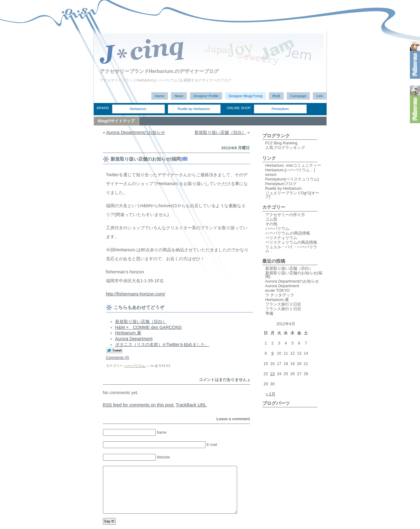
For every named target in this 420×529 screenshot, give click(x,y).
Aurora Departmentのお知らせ (136, 132)
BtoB (276, 96)
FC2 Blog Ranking (282, 143)
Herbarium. (138, 109)
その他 (271, 224)
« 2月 (271, 394)
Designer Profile (206, 96)
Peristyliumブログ (281, 184)
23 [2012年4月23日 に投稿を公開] (272, 374)
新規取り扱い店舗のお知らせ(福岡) (147, 159)
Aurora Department (134, 339)
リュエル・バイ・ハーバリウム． (291, 249)
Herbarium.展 (128, 333)
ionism (271, 175)
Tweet (114, 351)
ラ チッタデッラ (280, 295)
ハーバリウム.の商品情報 (288, 233)
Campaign (298, 96)
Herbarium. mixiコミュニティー (293, 165)
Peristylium (280, 109)
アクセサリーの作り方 (285, 215)
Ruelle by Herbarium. (194, 109)
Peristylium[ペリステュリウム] (292, 179)
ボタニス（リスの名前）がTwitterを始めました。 (162, 344)
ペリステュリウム (281, 238)
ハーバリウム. (135, 366)
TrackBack (191, 405)
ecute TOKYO (278, 290)
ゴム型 (271, 219)
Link (320, 96)
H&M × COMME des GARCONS (149, 327)
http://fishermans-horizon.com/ (136, 294)
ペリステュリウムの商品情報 (291, 242)
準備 (269, 313)
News (179, 96)
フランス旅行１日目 (283, 309)
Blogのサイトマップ (116, 121)
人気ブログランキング (285, 148)
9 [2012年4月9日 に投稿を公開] (272, 353)
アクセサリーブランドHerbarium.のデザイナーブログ (159, 71)
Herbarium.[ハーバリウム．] (290, 170)
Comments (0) (118, 358)
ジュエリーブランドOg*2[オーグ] (292, 195)
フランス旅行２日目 (283, 304)
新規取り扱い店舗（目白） (220, 132)
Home (160, 96)
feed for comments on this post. (139, 405)
